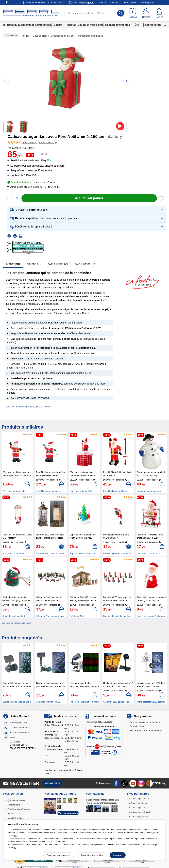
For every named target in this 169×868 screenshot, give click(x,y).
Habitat (71, 25)
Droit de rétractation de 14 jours (145, 722)
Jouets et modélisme (91, 25)
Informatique (11, 25)
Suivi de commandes (109, 2)
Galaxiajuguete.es (139, 816)
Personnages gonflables (90, 36)
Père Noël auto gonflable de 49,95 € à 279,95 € (28, 407)
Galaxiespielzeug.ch (140, 808)
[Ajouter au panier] (89, 198)
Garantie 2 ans (137, 726)
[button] (26, 187)
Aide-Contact (130, 2)
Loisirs (58, 25)
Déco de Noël (40, 36)
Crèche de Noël (77, 616)
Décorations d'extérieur (62, 36)
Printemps (123, 25)
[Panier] (159, 13)
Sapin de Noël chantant (14, 616)
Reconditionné (152, 25)
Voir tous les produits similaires (16, 623)
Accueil (26, 36)
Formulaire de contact (20, 732)
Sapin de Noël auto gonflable (83, 554)
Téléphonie (110, 25)
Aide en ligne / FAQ (19, 723)
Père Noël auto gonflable (14, 491)
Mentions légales (16, 818)
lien (15, 836)
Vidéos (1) (34, 264)
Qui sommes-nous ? (17, 800)
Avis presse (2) (85, 264)
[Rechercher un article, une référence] (95, 13)
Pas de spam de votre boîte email (146, 730)
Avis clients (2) (58, 264)
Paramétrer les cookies (92, 855)
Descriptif (13, 264)
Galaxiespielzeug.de (141, 799)
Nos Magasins (148, 2)
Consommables (28, 25)
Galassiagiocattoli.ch (141, 812)
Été (137, 25)
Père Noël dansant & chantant (151, 616)
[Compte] (146, 13)
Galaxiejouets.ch (139, 803)
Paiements (99, 722)
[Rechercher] (121, 13)
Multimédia (45, 25)
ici (15, 848)
